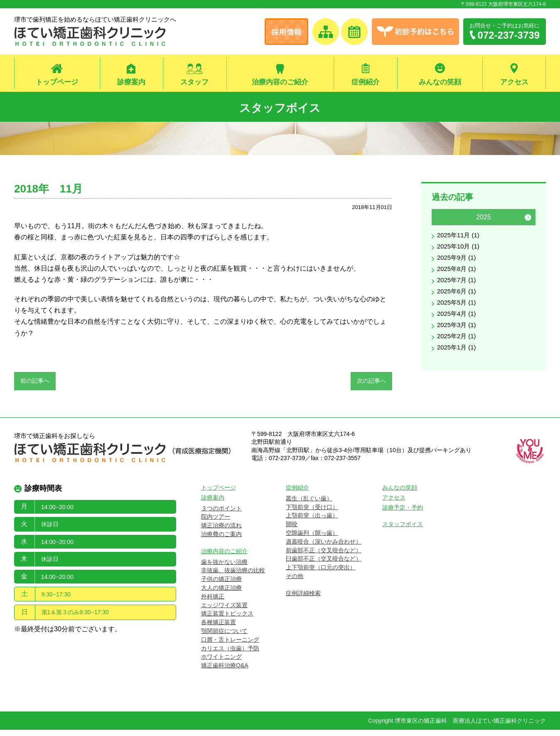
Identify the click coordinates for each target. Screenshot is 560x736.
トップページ (57, 82)
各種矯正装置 (219, 628)
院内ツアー (216, 523)
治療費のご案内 (221, 540)
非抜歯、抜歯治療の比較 (233, 576)
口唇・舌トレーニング (230, 646)
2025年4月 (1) (458, 324)
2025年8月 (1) (458, 275)
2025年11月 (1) (460, 239)
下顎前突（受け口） (312, 513)
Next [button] (528, 221)
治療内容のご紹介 (280, 82)
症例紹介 (366, 82)
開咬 (292, 530)
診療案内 (131, 82)
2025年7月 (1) (458, 287)
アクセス (514, 82)
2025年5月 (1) (458, 311)
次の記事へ (371, 384)
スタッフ (194, 82)
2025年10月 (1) (460, 251)
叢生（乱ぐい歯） (309, 505)
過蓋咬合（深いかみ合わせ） (324, 548)
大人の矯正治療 (221, 594)
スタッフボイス (280, 108)
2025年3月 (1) (458, 336)
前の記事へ (35, 384)
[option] (484, 290)
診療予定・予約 (403, 514)
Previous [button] (439, 221)
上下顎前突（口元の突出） (321, 574)
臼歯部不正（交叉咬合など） (324, 565)
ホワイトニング (221, 663)
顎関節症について (224, 637)
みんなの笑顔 (440, 82)
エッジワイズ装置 (224, 611)
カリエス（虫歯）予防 (230, 655)
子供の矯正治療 (221, 585)
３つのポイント (221, 514)
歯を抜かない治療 (224, 568)
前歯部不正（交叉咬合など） (324, 556)
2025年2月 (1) (458, 348)
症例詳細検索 (303, 599)
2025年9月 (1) (458, 263)
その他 (295, 582)
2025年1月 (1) (458, 360)
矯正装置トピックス (227, 620)
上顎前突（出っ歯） (312, 522)
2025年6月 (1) (458, 299)
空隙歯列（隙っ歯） (312, 539)
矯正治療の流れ (221, 532)
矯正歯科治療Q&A (225, 672)
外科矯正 (213, 603)
